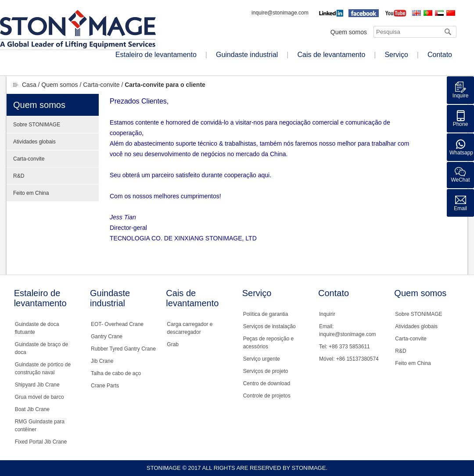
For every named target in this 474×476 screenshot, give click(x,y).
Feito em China (31, 193)
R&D (19, 176)
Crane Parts (105, 386)
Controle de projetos (267, 396)
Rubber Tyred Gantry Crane (123, 349)
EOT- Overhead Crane (117, 324)
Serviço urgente (262, 359)
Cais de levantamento (332, 55)
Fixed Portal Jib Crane (41, 442)
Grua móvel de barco (39, 397)
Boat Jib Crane (32, 409)
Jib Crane (102, 361)
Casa (29, 85)
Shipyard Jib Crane (37, 385)
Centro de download (267, 383)
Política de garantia (266, 314)
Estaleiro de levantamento (156, 55)
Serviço (396, 55)
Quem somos (349, 32)
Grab (173, 344)
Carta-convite (101, 85)
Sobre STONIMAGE (37, 125)
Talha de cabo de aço (116, 373)
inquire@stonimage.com (280, 13)
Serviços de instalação (269, 326)
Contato (440, 55)
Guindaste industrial (247, 55)
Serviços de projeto (266, 371)
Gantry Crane (107, 336)
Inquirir (327, 314)
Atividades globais (34, 142)
